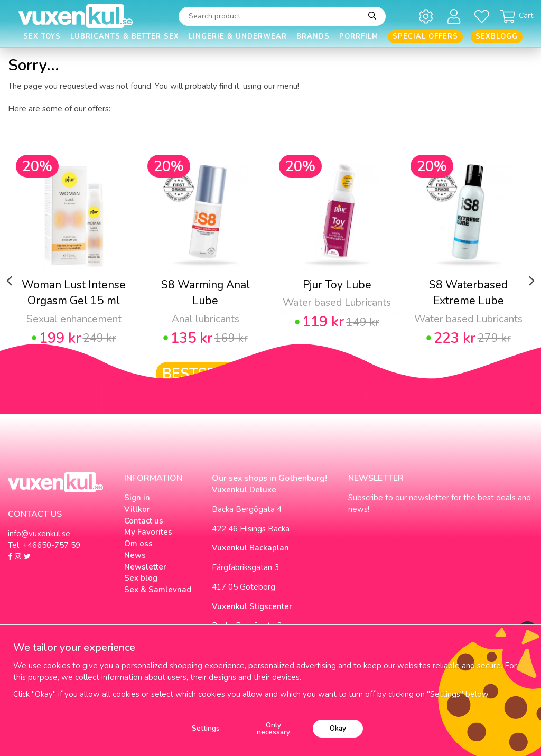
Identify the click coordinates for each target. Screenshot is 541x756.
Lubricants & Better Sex (125, 36)
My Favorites (148, 532)
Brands (313, 36)
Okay (338, 728)
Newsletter (145, 567)
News (135, 555)
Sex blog (141, 578)
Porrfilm (359, 36)
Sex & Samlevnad (158, 590)
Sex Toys (42, 36)
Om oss (138, 544)
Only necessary (273, 729)
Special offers (425, 36)
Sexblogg (497, 36)
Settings (206, 728)
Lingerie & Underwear (238, 36)
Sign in (137, 498)
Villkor (137, 509)
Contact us (144, 521)
